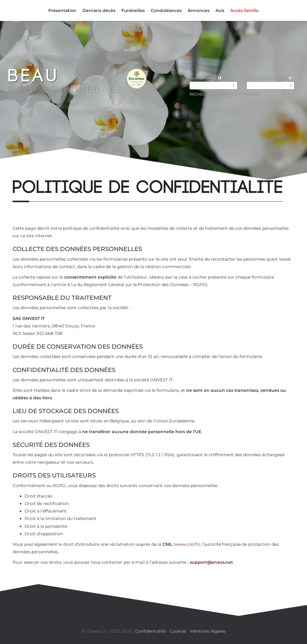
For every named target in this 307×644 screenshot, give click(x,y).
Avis (220, 10)
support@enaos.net (211, 562)
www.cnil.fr (187, 544)
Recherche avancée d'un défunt (225, 94)
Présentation (62, 10)
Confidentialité (151, 631)
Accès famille (244, 10)
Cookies (178, 631)
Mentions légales (208, 631)
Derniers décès (99, 10)
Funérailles (133, 10)
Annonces (199, 10)
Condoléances (166, 10)
